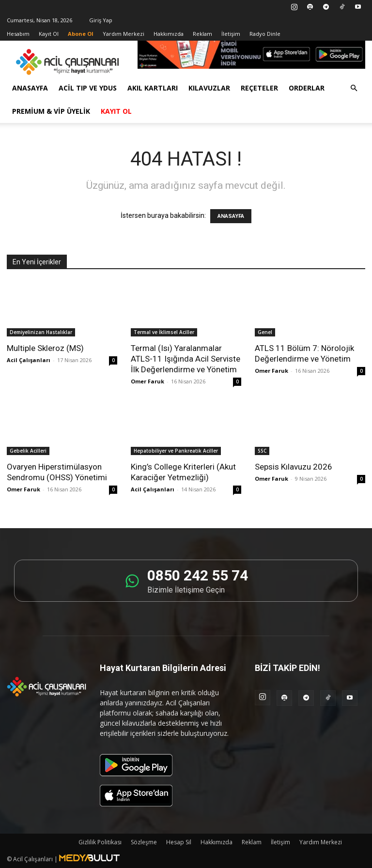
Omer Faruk (147, 381)
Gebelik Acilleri (28, 451)
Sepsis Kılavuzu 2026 (294, 467)
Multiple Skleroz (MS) (45, 348)
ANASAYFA (231, 216)
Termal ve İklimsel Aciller (164, 332)
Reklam (202, 34)
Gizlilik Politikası (100, 842)
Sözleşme (144, 842)
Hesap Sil (179, 842)
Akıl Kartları (153, 88)
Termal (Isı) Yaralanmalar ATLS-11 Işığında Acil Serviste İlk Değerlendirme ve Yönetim (186, 359)
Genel (265, 332)
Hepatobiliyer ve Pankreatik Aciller (176, 451)
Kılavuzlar (209, 88)
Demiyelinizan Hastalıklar (41, 332)
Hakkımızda (169, 34)
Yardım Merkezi (124, 34)
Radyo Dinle (265, 34)
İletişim (231, 34)
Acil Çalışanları (29, 360)
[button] (354, 88)
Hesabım (18, 34)
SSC (262, 451)
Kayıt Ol (49, 34)
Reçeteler (259, 88)
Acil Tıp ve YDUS (88, 88)
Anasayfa (30, 88)
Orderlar (307, 88)
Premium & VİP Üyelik (51, 111)
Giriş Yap (101, 20)
